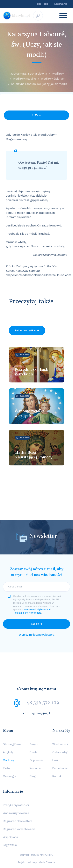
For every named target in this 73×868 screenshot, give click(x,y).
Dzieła (33, 752)
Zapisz (35, 624)
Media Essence (47, 862)
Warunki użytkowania (16, 813)
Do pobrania (60, 768)
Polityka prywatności (16, 805)
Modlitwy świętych (53, 79)
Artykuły (8, 752)
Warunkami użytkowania (37, 610)
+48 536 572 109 (41, 703)
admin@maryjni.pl (37, 713)
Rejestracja (42, 4)
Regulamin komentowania (19, 829)
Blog (33, 776)
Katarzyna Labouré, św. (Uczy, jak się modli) (39, 84)
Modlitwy (58, 74)
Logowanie (61, 4)
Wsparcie (35, 768)
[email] (36, 587)
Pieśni (7, 768)
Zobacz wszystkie (25, 331)
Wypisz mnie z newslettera (37, 635)
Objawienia (36, 760)
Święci (34, 744)
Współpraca (10, 837)
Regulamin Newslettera (18, 821)
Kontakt (58, 776)
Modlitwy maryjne (24, 79)
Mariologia (9, 776)
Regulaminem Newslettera (27, 613)
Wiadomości (60, 744)
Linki (55, 760)
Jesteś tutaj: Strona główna (29, 74)
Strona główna (12, 744)
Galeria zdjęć (60, 752)
